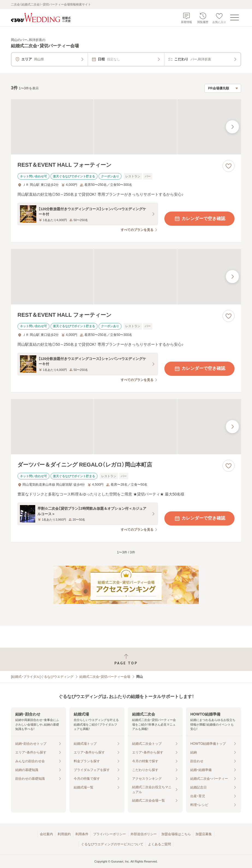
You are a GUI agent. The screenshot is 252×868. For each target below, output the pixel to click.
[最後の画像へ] (232, 127)
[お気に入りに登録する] (229, 166)
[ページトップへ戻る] (126, 659)
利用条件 (82, 834)
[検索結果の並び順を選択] (223, 88)
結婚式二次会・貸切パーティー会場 (105, 677)
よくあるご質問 (159, 844)
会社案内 (46, 834)
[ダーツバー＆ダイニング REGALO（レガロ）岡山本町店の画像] (126, 427)
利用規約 (64, 834)
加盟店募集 (204, 834)
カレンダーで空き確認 (200, 219)
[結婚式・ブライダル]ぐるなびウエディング (42, 677)
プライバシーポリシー (109, 834)
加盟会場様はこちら (176, 834)
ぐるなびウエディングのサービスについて (112, 844)
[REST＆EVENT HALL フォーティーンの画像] (126, 127)
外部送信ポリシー (144, 834)
